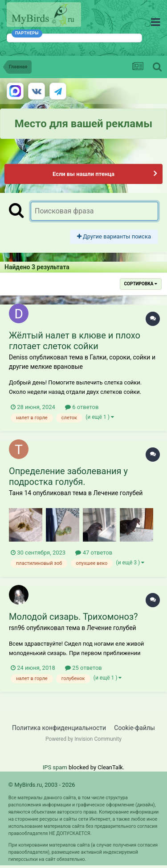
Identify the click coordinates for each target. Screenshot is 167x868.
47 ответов (94, 553)
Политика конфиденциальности (59, 728)
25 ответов (83, 668)
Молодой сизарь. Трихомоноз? (73, 617)
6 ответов (82, 407)
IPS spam (55, 767)
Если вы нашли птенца (83, 174)
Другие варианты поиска (114, 236)
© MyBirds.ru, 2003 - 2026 (42, 785)
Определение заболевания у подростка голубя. (68, 476)
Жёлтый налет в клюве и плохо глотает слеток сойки (75, 341)
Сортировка (141, 284)
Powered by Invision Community (83, 739)
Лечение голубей (118, 493)
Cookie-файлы (134, 728)
